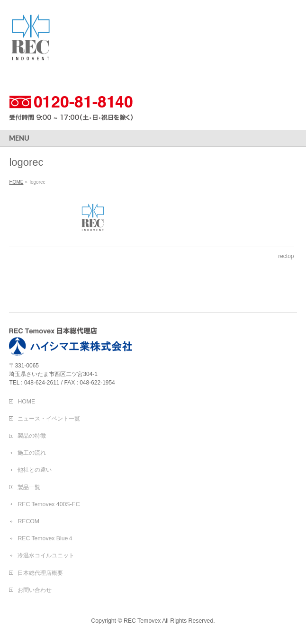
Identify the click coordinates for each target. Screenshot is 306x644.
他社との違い (35, 470)
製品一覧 (29, 487)
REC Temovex (142, 621)
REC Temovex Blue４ (45, 538)
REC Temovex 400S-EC (49, 504)
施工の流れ (32, 453)
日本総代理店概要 (40, 573)
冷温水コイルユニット (46, 555)
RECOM (28, 521)
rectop (286, 256)
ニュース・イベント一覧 (49, 419)
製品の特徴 (32, 436)
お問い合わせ (35, 590)
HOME (26, 402)
